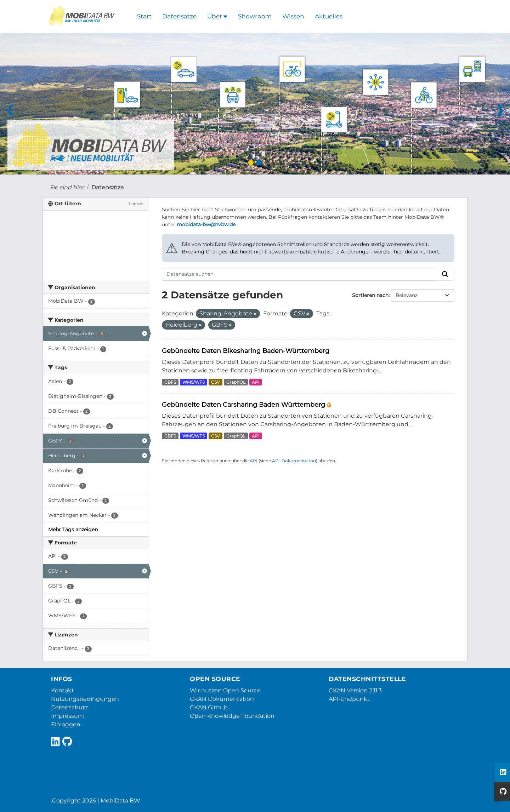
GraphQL (236, 382)
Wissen (293, 16)
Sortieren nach (370, 295)
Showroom (255, 16)
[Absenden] (445, 274)
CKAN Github (209, 707)
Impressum (67, 716)
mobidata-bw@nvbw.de (206, 224)
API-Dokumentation (294, 461)
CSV (215, 382)
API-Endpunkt (349, 699)
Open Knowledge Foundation (232, 716)
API (256, 382)
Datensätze (179, 16)
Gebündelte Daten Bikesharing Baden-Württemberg (246, 351)
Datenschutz (69, 707)
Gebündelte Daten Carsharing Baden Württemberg (244, 404)
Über (217, 16)
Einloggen (66, 724)
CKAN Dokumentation (222, 699)
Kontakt (63, 690)
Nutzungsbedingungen (85, 699)
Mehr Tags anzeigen (73, 530)
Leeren (136, 204)
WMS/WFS (194, 382)
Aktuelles (329, 16)
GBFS (170, 382)
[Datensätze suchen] (299, 274)
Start (144, 16)
